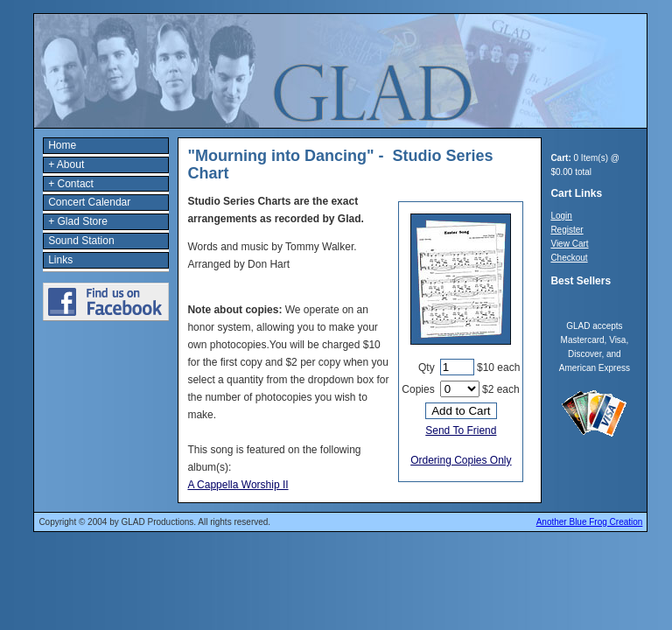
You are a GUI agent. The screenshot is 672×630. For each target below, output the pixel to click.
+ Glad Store (78, 221)
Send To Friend (461, 430)
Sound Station (81, 241)
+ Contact (71, 184)
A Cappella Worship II (238, 485)
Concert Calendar (89, 202)
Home (62, 145)
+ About (66, 164)
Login (561, 216)
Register (567, 230)
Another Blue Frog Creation (590, 522)
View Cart (569, 244)
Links (60, 260)
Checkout (569, 258)
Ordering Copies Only (461, 460)
